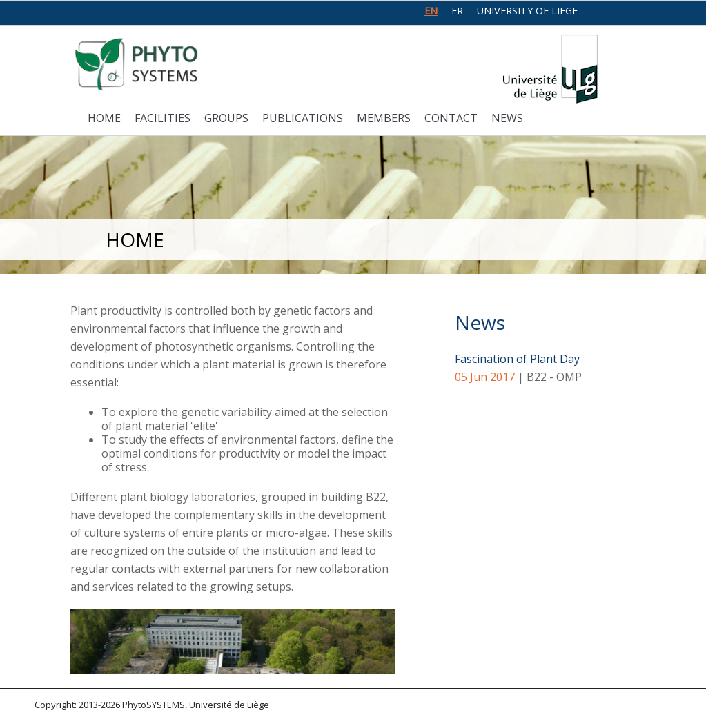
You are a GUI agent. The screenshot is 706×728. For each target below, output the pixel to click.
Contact (451, 118)
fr (457, 11)
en (431, 11)
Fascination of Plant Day (517, 359)
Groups (226, 118)
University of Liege (527, 11)
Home (104, 118)
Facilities (163, 118)
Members (384, 118)
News (507, 118)
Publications (303, 118)
